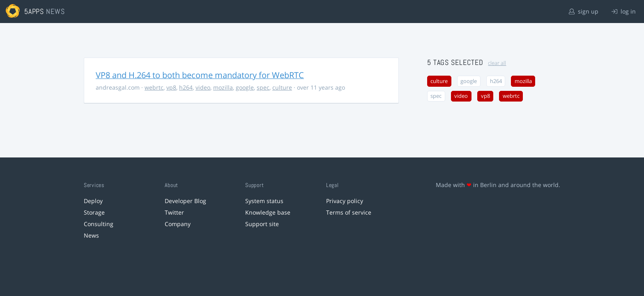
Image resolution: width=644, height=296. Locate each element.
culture (282, 87)
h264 (186, 87)
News (91, 235)
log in (624, 11)
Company (178, 224)
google (245, 87)
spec (263, 87)
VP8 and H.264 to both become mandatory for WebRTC (200, 75)
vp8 (171, 87)
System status (264, 201)
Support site (262, 224)
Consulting (99, 224)
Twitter (174, 212)
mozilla (223, 87)
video (203, 87)
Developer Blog (185, 201)
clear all (497, 63)
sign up (584, 11)
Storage (94, 212)
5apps (34, 11)
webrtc (154, 87)
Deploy (93, 201)
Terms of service (349, 212)
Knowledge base (268, 212)
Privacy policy (345, 201)
